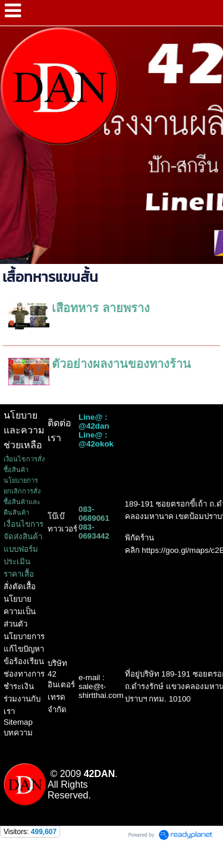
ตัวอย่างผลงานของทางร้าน (121, 364)
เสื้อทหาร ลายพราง (101, 308)
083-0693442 (94, 532)
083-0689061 (94, 514)
